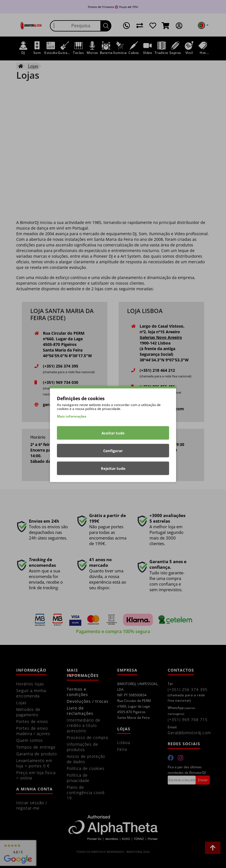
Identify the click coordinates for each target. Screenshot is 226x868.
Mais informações (72, 416)
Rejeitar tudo (113, 468)
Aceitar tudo (113, 433)
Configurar (113, 450)
